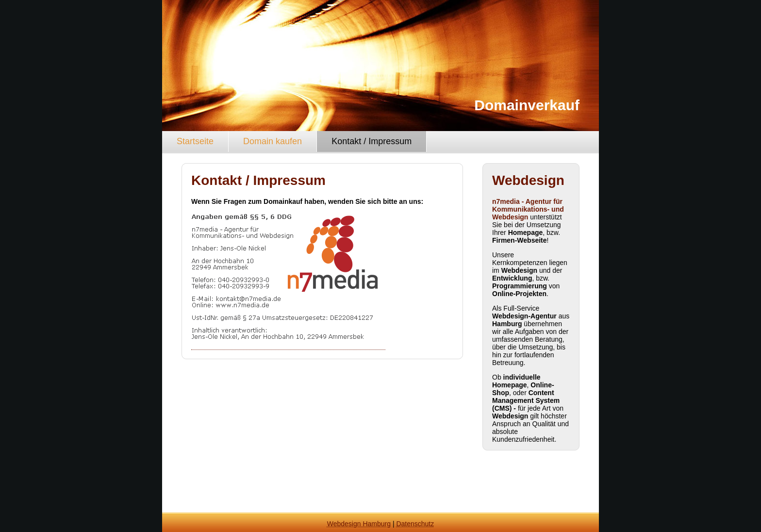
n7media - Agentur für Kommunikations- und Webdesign (528, 209)
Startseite (195, 141)
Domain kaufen (273, 141)
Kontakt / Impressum (372, 141)
